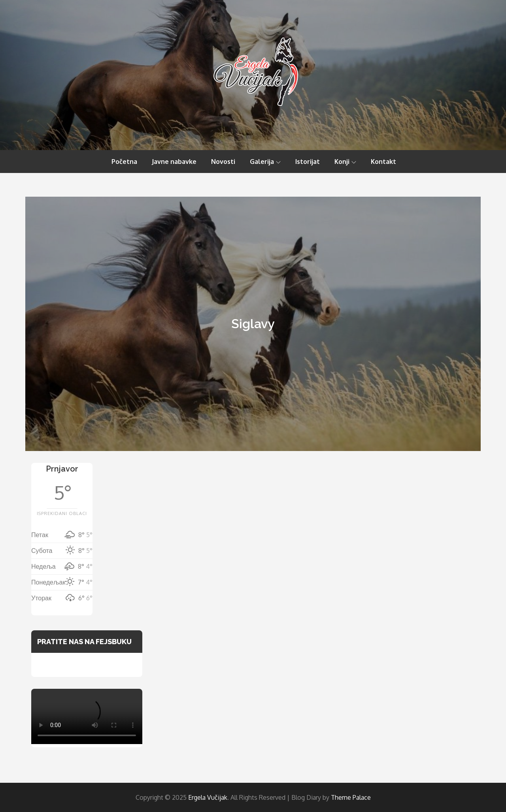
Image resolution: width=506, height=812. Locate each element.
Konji (345, 162)
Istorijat (308, 162)
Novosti (223, 162)
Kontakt (383, 162)
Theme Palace (351, 797)
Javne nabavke (174, 162)
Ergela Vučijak (208, 797)
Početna (124, 162)
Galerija (265, 162)
